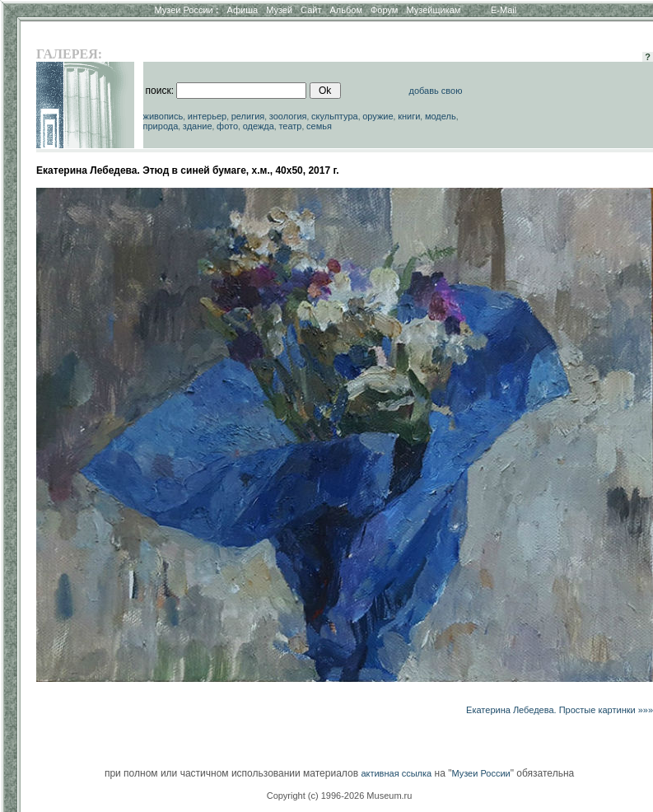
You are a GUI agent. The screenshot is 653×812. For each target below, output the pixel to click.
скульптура (335, 116)
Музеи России (186, 10)
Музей (279, 10)
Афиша (243, 10)
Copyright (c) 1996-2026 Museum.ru (340, 796)
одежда (259, 126)
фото (227, 126)
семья (319, 126)
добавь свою (436, 91)
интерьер (207, 116)
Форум (384, 10)
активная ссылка (396, 773)
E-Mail (504, 10)
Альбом (346, 10)
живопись (163, 116)
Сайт (311, 10)
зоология (288, 116)
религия (248, 116)
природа (161, 126)
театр (290, 126)
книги (409, 116)
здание (198, 126)
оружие (378, 116)
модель (441, 116)
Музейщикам (433, 10)
